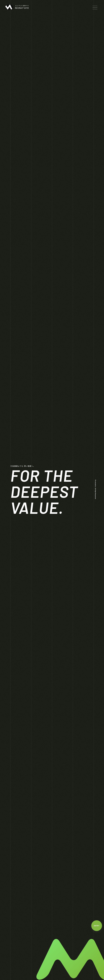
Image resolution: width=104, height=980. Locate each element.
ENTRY (97, 926)
